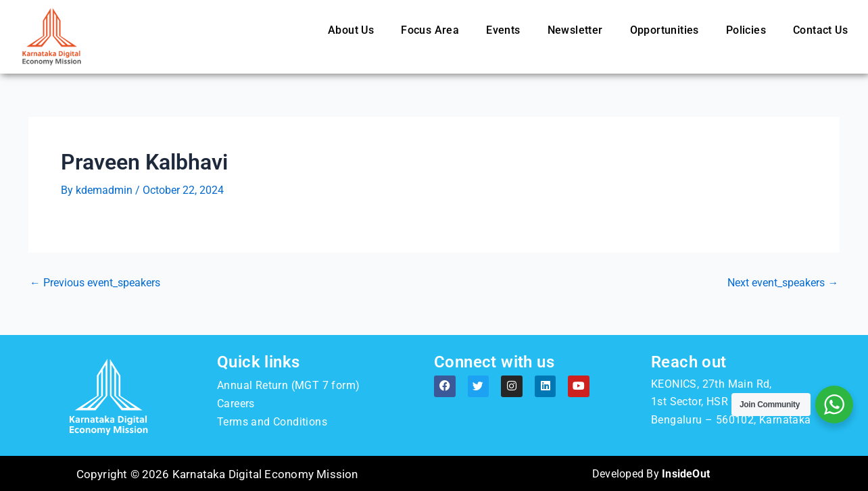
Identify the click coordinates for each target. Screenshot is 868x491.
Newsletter (575, 30)
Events (503, 30)
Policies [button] (746, 30)
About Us (351, 30)
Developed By (651, 473)
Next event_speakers (783, 282)
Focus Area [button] (430, 30)
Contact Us (820, 30)
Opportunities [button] (665, 30)
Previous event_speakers (95, 282)
